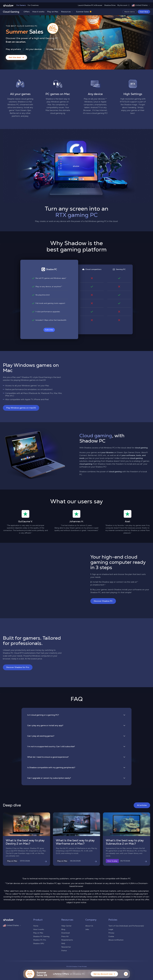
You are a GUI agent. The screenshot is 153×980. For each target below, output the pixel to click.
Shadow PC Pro (40, 940)
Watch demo (130, 12)
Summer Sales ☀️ (84, 12)
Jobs (87, 929)
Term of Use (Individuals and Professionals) (126, 926)
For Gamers (21, 5)
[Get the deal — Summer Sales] (16, 57)
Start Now (144, 12)
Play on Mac (53, 12)
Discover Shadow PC (103, 601)
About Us (89, 926)
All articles (142, 805)
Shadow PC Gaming (41, 936)
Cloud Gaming (11, 12)
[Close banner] (126, 974)
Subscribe (49, 330)
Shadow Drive (110, 5)
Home (36, 926)
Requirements (67, 940)
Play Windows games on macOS (21, 408)
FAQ (63, 943)
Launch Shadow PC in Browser (90, 5)
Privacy (111, 933)
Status (64, 951)
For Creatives (33, 5)
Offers (27, 12)
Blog (63, 929)
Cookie (111, 936)
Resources (67, 12)
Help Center (66, 926)
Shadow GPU (39, 943)
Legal (111, 929)
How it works (38, 12)
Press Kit (65, 936)
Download (66, 933)
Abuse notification (116, 940)
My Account (124, 5)
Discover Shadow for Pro (18, 667)
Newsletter (66, 947)
